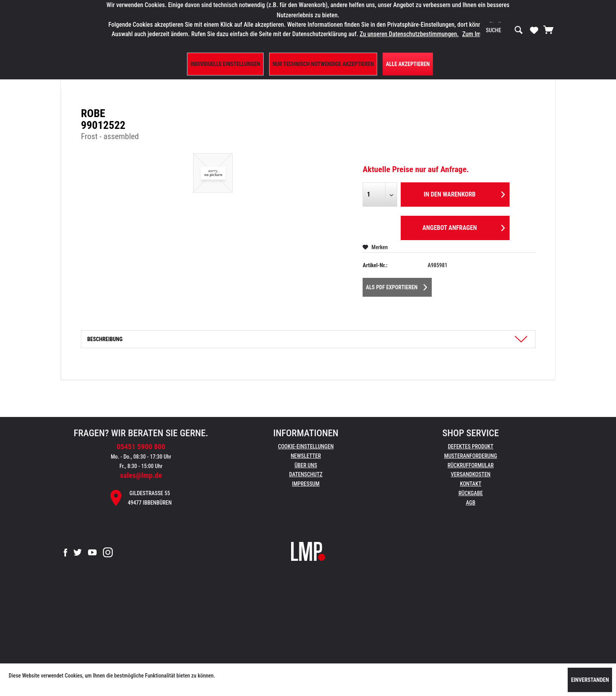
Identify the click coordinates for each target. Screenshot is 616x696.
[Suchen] (519, 30)
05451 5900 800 (141, 447)
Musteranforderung (471, 456)
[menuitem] (504, 30)
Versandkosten (470, 474)
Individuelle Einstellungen (225, 64)
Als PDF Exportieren (396, 286)
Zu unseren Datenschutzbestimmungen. (409, 34)
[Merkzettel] (534, 30)
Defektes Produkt (471, 446)
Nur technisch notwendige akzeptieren (323, 64)
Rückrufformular (470, 465)
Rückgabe (471, 493)
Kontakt (471, 484)
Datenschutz (306, 474)
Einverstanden (590, 680)
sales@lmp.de (141, 475)
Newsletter (306, 456)
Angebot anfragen (464, 227)
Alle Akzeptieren (408, 64)
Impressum (306, 484)
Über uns (306, 465)
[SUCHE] (504, 30)
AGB (471, 503)
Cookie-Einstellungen (306, 446)
